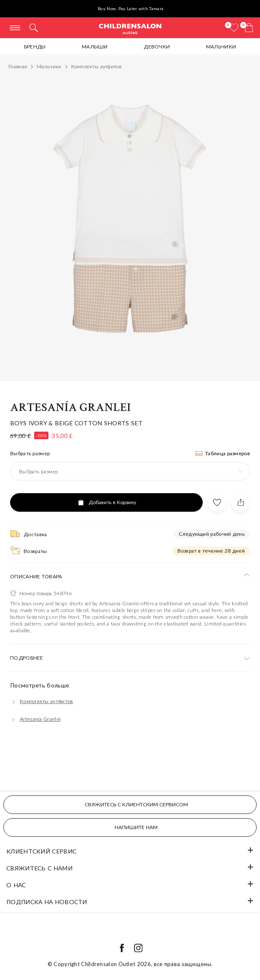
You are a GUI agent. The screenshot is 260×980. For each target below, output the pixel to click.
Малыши (95, 47)
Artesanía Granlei (70, 407)
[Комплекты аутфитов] (42, 701)
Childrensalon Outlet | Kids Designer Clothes (130, 28)
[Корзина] (249, 28)
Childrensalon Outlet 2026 (116, 964)
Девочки (157, 47)
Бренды (35, 47)
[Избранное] (234, 28)
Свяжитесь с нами (39, 868)
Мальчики (221, 47)
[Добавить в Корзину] (106, 502)
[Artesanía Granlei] (35, 719)
